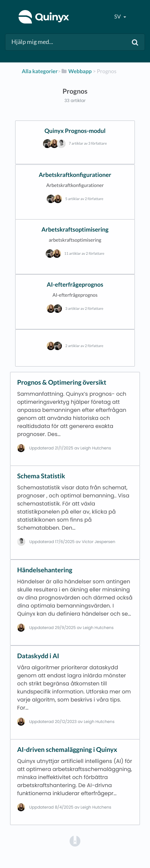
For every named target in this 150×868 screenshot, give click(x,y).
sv (118, 17)
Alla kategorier (40, 71)
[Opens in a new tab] (75, 841)
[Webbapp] (76, 71)
